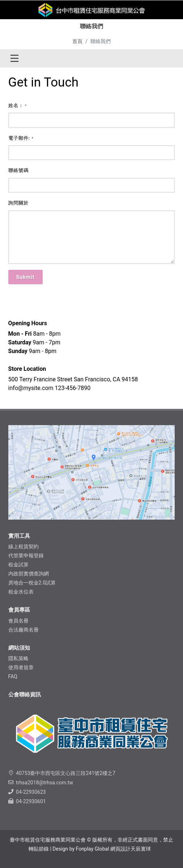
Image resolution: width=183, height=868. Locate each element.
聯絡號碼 (18, 170)
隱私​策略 (18, 658)
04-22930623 (31, 792)
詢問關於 (18, 203)
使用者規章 (21, 667)
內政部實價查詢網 (29, 574)
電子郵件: (21, 138)
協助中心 (105, 22)
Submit (25, 277)
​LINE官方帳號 (138, 22)
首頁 (77, 41)
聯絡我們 (78, 22)
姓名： (18, 106)
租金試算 (18, 565)
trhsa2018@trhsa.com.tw (44, 783)
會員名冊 (18, 621)
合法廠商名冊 (24, 630)
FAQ (13, 676)
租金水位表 (21, 592)
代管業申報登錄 (26, 555)
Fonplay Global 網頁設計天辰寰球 (113, 849)
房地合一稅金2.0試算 (32, 583)
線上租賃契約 (24, 546)
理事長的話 (48, 22)
